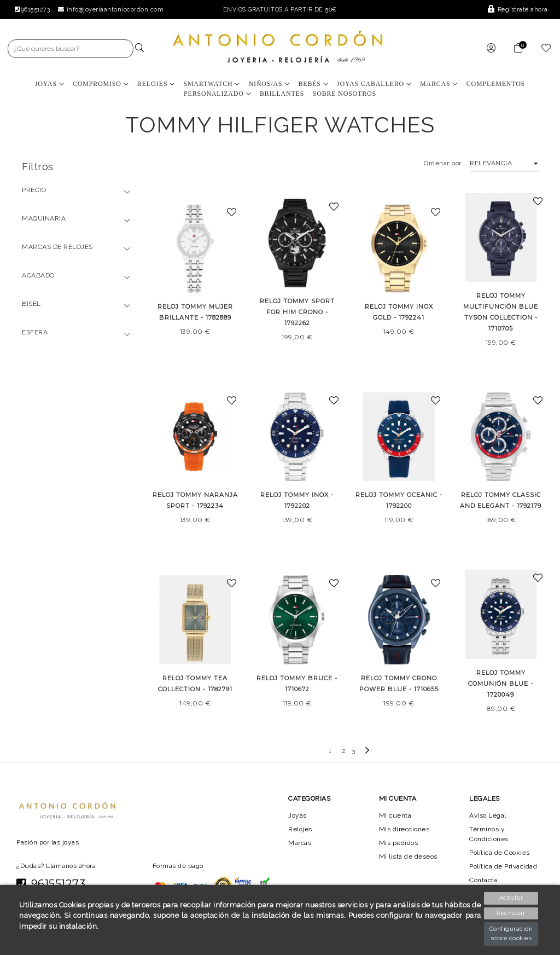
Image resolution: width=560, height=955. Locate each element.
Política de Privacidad (505, 866)
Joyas (49, 84)
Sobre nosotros (345, 94)
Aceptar (512, 898)
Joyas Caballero (374, 84)
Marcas (439, 84)
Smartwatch (212, 84)
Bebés (314, 84)
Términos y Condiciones (489, 834)
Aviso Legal (488, 815)
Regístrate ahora (518, 10)
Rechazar (512, 913)
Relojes (156, 84)
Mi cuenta (395, 815)
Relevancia (490, 163)
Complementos (496, 84)
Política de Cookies (501, 853)
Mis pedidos (399, 843)
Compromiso (101, 84)
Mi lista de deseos (409, 856)
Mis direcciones (404, 829)
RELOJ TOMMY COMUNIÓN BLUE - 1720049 (501, 684)
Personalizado (217, 94)
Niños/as (269, 84)
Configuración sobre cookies (511, 934)
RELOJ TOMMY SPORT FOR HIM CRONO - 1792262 (297, 312)
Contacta (484, 880)
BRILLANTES (282, 94)
